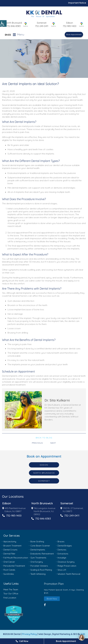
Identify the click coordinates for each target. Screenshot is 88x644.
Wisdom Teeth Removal (69, 574)
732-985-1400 (70, 26)
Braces (61, 542)
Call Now (22, 641)
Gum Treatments (38, 558)
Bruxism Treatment (12, 546)
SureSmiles (9, 574)
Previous (37, 443)
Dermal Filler (9, 554)
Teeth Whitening (38, 574)
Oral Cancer (9, 562)
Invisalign (62, 558)
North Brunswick (14, 23)
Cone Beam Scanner (40, 546)
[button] (23, 614)
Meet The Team (11, 590)
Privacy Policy (29, 634)
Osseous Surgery (66, 562)
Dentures (62, 550)
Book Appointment (74, 34)
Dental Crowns (10, 550)
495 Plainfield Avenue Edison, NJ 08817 (14, 510)
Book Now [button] (52, 599)
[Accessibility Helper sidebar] (3, 23)
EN (6, 35)
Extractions (63, 554)
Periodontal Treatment (14, 566)
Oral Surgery (37, 562)
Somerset (42, 23)
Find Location (10, 598)
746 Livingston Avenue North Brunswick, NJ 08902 (43, 511)
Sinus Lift (62, 570)
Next (53, 443)
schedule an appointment (15, 382)
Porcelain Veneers (39, 566)
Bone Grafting (37, 542)
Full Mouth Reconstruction (16, 558)
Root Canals (9, 570)
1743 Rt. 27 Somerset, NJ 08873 (72, 510)
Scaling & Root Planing (41, 570)
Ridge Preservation (67, 566)
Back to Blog (44, 438)
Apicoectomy (10, 542)
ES (10, 35)
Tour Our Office (11, 594)
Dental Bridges (65, 546)
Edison (70, 23)
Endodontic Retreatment (42, 554)
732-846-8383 (14, 26)
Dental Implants (38, 550)
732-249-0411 (42, 26)
